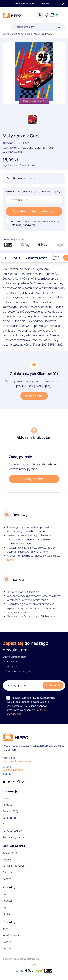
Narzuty (7, 942)
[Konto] (40, 15)
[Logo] (12, 15)
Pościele (8, 894)
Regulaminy (10, 859)
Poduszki (8, 901)
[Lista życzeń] (47, 15)
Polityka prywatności (15, 837)
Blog (5, 824)
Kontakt (7, 805)
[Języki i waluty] (62, 15)
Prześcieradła (11, 935)
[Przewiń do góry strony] (6, 258)
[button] (33, 119)
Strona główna (10, 34)
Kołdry (6, 914)
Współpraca (10, 818)
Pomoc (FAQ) (10, 811)
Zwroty (7, 879)
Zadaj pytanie (34, 479)
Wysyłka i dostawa (14, 866)
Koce (6, 929)
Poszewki (8, 948)
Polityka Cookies (12, 831)
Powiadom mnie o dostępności (34, 211)
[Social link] (4, 782)
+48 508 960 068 (13, 770)
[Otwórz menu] (7, 27)
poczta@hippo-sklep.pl (17, 761)
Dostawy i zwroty (36, 258)
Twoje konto (10, 853)
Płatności (8, 872)
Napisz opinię (34, 396)
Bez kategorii (26, 34)
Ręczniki (8, 907)
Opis (17, 258)
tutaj (10, 560)
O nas (6, 798)
